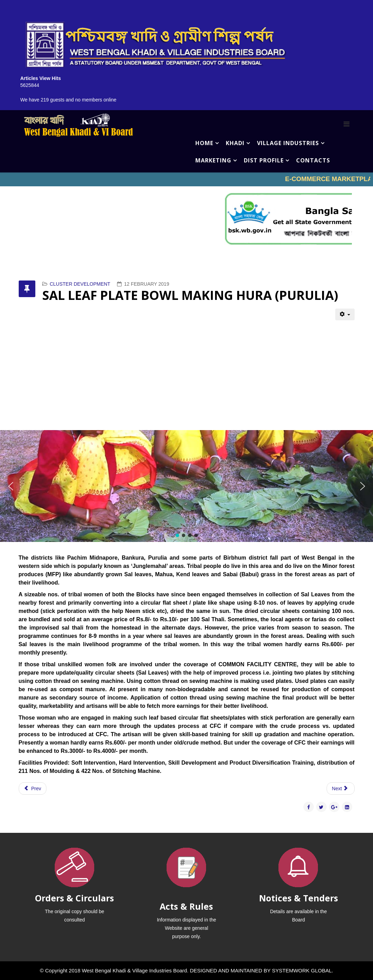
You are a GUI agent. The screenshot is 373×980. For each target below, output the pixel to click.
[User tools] (345, 314)
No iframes (186, 179)
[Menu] (347, 124)
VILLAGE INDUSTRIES (288, 143)
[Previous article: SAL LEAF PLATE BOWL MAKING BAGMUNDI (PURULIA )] (33, 789)
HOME (204, 143)
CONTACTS (313, 160)
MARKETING (213, 160)
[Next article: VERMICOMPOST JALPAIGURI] (340, 789)
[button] (11, 486)
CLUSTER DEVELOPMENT (80, 284)
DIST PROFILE (264, 160)
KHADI (235, 143)
